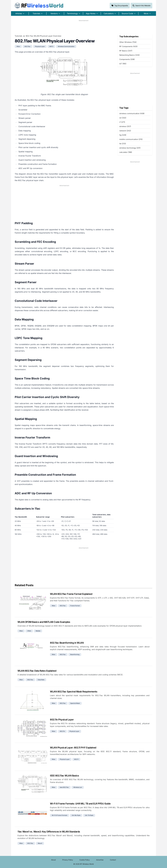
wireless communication (66, 46)
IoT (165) (123, 64)
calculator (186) (126, 152)
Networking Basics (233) (129, 55)
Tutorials (19, 36)
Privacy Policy (68, 860)
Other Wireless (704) (128, 42)
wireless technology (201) (130, 148)
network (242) (125, 131)
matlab (38, 631)
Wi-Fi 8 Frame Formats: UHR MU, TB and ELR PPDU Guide (80, 804)
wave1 (40, 843)
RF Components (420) (128, 46)
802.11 (76, 759)
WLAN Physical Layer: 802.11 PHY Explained (73, 748)
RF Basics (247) (126, 51)
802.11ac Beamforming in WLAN (67, 643)
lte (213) (123, 144)
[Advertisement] (83, 27)
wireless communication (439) (132, 113)
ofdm (29, 631)
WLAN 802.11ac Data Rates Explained (37, 671)
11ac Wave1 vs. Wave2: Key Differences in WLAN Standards (49, 832)
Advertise (100, 860)
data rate (41, 680)
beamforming (75, 654)
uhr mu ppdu (76, 815)
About (53, 860)
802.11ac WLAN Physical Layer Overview (43, 36)
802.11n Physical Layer (62, 720)
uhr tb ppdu (89, 815)
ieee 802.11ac (64, 787)
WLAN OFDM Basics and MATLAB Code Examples (44, 622)
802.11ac (27, 46)
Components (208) (127, 59)
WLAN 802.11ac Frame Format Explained (71, 594)
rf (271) (122, 122)
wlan (18, 46)
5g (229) (123, 135)
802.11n (62, 731)
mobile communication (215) (131, 139)
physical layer (40, 46)
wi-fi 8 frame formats (59, 815)
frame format (75, 606)
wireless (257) (125, 126)
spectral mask (75, 703)
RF (39, 6)
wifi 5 (51, 46)
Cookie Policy (85, 860)
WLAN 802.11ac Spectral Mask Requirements (74, 692)
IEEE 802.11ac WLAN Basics (64, 776)
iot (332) (123, 118)
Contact (113, 860)
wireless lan (78, 787)
